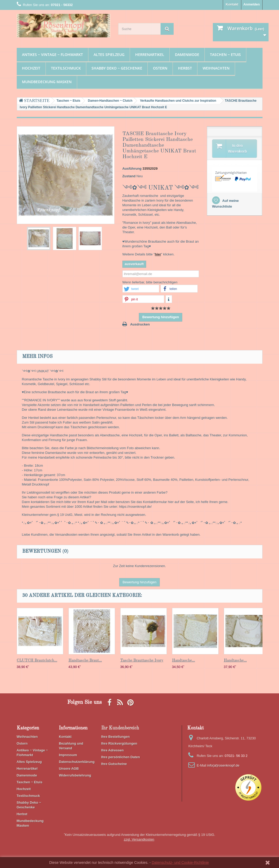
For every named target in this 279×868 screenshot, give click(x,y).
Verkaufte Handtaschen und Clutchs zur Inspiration (178, 101)
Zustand (129, 176)
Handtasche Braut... (85, 661)
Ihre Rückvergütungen (119, 743)
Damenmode (187, 55)
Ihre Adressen (112, 750)
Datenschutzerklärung (77, 762)
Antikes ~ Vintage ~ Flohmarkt (52, 55)
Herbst (185, 68)
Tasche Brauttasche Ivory (142, 661)
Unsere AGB (69, 769)
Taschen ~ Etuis (225, 55)
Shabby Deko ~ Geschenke (117, 68)
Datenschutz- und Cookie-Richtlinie (180, 863)
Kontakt (232, 4)
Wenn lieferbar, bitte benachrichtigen (150, 282)
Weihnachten (216, 68)
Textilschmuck (66, 68)
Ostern (160, 68)
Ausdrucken (140, 324)
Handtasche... (184, 661)
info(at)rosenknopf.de (223, 765)
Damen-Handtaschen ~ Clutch (110, 101)
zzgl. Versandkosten (139, 839)
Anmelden (252, 4)
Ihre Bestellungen (115, 737)
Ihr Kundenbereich (120, 728)
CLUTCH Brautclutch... (37, 661)
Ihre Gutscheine (114, 764)
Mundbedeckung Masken (47, 82)
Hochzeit (31, 68)
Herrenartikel (150, 55)
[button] (141, 289)
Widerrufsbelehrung (75, 775)
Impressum (68, 755)
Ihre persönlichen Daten (121, 757)
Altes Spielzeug (109, 55)
